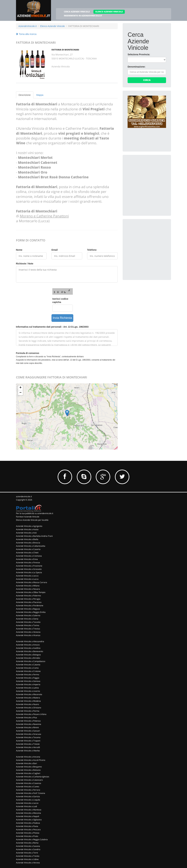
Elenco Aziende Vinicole (52, 26)
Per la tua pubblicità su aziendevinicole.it (35, 513)
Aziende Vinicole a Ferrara (28, 790)
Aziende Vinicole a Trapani (28, 741)
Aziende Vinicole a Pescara (28, 830)
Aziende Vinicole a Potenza (28, 721)
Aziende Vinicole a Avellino (28, 648)
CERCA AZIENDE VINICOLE (77, 12)
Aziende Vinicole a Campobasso (31, 661)
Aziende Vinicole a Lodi (26, 806)
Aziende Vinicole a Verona (28, 863)
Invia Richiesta (62, 318)
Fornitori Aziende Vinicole (28, 517)
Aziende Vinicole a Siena (27, 619)
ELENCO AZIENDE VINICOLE (109, 12)
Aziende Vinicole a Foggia (28, 678)
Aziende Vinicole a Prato (27, 836)
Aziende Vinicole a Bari (26, 763)
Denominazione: (136, 67)
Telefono (92, 250)
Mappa (40, 95)
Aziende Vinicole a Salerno (28, 615)
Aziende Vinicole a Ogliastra (29, 820)
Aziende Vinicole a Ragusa (28, 609)
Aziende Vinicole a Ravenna (29, 724)
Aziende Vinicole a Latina (27, 688)
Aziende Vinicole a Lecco (27, 576)
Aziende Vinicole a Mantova (29, 810)
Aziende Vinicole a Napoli (28, 816)
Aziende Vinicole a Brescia (28, 543)
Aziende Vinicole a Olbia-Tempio (31, 592)
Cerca (147, 80)
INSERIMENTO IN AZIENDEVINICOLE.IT (83, 16)
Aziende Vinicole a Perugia (28, 599)
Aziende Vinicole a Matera (28, 698)
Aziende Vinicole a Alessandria (30, 641)
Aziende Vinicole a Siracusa (29, 734)
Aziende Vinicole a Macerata (29, 694)
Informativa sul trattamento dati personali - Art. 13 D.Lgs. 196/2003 (52, 327)
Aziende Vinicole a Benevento (30, 651)
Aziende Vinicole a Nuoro (27, 704)
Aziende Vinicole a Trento (28, 856)
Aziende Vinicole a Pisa (26, 718)
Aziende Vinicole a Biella (27, 539)
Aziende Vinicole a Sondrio (28, 849)
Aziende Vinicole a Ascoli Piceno (31, 760)
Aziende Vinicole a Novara (28, 589)
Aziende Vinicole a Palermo (28, 596)
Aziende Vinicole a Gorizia (28, 796)
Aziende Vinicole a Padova (28, 823)
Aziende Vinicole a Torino (28, 625)
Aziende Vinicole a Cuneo (28, 787)
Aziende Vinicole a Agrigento (29, 526)
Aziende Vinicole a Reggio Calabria (32, 839)
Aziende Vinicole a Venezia (28, 632)
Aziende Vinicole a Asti (26, 533)
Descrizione (25, 95)
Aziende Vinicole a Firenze (28, 562)
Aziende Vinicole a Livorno (28, 691)
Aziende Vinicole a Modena (28, 701)
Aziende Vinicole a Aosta (27, 529)
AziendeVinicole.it (28, 26)
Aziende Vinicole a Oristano (29, 708)
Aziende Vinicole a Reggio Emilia (31, 612)
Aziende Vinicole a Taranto (28, 622)
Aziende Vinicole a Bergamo (29, 767)
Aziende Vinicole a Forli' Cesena (31, 793)
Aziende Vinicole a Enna (27, 559)
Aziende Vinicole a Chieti (27, 553)
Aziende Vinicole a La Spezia (29, 572)
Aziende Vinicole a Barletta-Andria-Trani (34, 536)
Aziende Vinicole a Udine (27, 859)
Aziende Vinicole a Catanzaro (29, 780)
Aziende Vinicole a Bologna (28, 655)
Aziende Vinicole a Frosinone (29, 566)
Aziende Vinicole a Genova (28, 681)
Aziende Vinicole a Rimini (27, 727)
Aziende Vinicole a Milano (28, 586)
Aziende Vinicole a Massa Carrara (32, 582)
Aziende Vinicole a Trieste (28, 744)
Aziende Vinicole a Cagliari (28, 773)
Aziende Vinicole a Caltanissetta (31, 546)
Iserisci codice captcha (60, 300)
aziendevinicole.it (24, 496)
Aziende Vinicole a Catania (28, 665)
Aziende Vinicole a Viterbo (28, 751)
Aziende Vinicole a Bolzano (28, 770)
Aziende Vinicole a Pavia (27, 826)
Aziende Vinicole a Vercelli (28, 747)
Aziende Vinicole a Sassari (28, 731)
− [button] (20, 393)
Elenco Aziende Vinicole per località (32, 520)
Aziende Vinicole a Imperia (28, 684)
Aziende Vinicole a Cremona (29, 556)
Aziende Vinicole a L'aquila (28, 800)
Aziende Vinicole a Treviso (28, 629)
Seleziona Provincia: (139, 54)
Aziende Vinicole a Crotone (28, 671)
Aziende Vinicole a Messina (28, 813)
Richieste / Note (25, 264)
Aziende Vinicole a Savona (28, 846)
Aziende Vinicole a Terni (27, 853)
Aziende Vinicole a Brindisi (28, 658)
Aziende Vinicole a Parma (28, 711)
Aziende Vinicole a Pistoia (28, 833)
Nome (19, 250)
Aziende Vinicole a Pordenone (30, 605)
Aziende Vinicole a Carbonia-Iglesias (33, 777)
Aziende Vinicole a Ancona (28, 757)
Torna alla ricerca (26, 34)
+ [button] (20, 388)
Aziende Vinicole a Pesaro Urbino (31, 714)
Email (55, 250)
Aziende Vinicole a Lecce (27, 803)
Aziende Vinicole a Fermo (28, 674)
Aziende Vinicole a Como (27, 668)
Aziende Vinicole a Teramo (28, 737)
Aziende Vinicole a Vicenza (28, 635)
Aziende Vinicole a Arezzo (28, 645)
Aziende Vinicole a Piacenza (29, 602)
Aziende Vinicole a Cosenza (29, 783)
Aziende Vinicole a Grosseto (29, 569)
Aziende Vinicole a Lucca (27, 579)
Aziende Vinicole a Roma (27, 843)
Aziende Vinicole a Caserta (28, 549)
